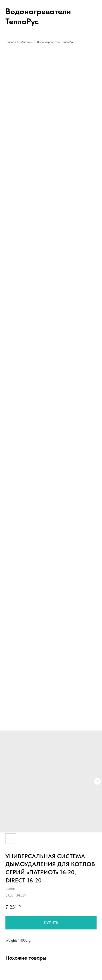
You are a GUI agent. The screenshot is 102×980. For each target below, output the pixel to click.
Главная (11, 42)
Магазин (26, 42)
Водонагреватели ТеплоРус (55, 42)
